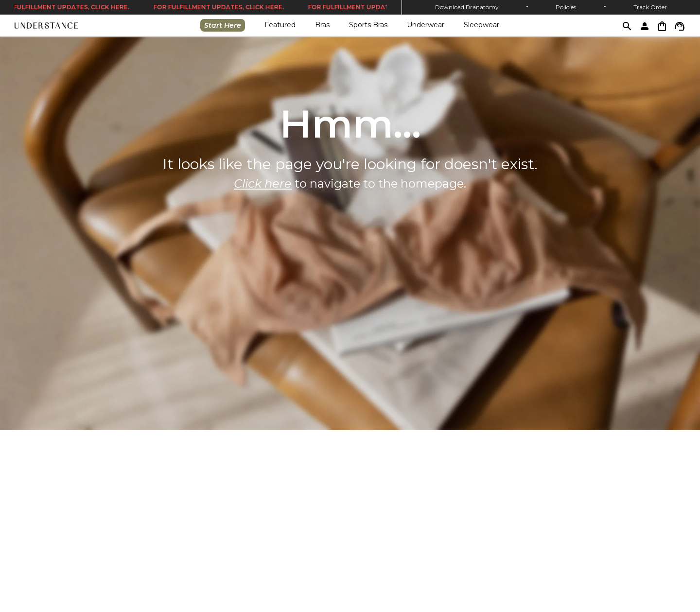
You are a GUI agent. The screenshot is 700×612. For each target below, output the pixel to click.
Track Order (650, 7)
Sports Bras (368, 25)
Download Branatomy (467, 7)
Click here (263, 184)
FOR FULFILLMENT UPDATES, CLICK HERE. (220, 7)
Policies (566, 7)
